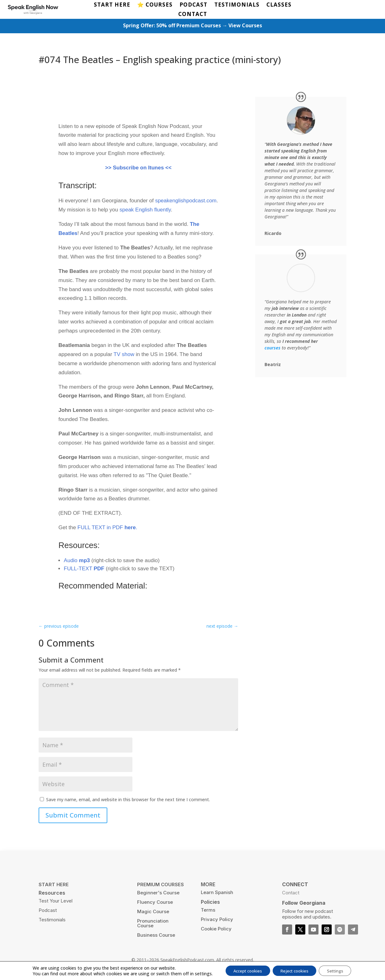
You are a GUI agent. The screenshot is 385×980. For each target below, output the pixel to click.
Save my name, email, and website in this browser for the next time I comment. (128, 800)
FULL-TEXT (84, 570)
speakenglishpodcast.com (186, 202)
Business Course (156, 936)
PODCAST (193, 5)
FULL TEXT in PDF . (107, 529)
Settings (340, 970)
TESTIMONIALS (237, 5)
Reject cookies (295, 970)
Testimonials (52, 921)
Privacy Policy (217, 920)
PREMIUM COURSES (160, 885)
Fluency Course (155, 903)
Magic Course (153, 912)
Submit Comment (73, 816)
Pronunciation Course (153, 924)
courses (273, 349)
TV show (124, 355)
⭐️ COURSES (155, 5)
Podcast (48, 911)
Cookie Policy (216, 930)
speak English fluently (145, 211)
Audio (77, 561)
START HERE (112, 5)
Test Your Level (56, 902)
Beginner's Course (158, 894)
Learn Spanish (217, 893)
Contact (291, 894)
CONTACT (193, 15)
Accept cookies (243, 970)
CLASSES (279, 5)
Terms (208, 911)
